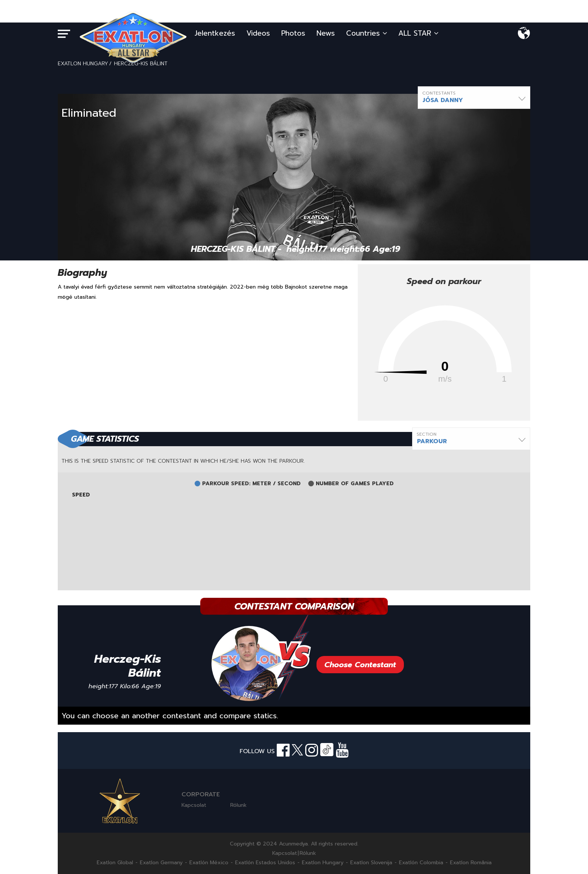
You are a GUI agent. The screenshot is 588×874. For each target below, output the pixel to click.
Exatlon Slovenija (371, 863)
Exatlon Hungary (323, 863)
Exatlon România (471, 863)
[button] (474, 98)
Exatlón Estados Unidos (265, 863)
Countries (367, 33)
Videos (258, 33)
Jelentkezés (215, 33)
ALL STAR (418, 33)
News (326, 33)
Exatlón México (209, 863)
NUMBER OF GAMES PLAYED (355, 484)
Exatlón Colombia (421, 863)
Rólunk (238, 805)
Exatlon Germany (161, 863)
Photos (293, 33)
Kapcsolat (194, 805)
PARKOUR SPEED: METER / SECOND (251, 484)
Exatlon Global (115, 863)
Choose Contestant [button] (360, 665)
